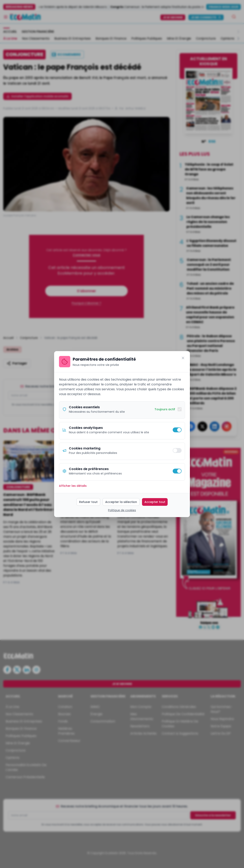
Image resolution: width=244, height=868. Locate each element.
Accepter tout (155, 502)
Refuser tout (88, 502)
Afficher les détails (73, 486)
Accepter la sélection (121, 502)
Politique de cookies (122, 510)
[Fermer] (183, 358)
